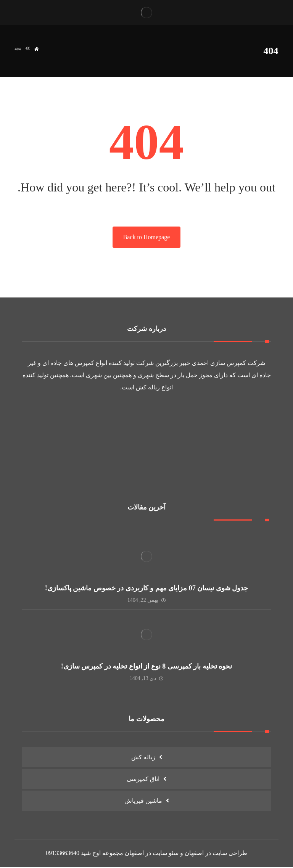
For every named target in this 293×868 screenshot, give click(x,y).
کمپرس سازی (228, 364)
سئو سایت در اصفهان (152, 854)
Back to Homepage (147, 238)
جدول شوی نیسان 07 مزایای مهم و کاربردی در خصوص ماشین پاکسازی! (147, 589)
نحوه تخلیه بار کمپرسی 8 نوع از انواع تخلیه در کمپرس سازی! (147, 667)
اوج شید (91, 854)
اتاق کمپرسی (143, 780)
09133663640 (63, 854)
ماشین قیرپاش (143, 801)
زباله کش (148, 388)
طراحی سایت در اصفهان (216, 854)
